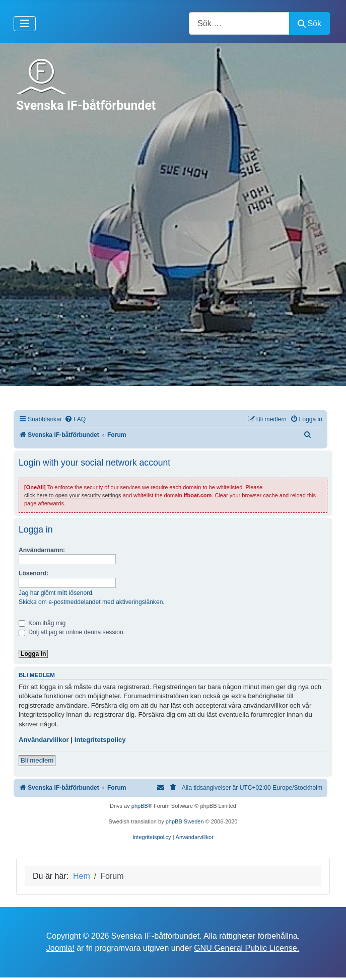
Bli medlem (37, 760)
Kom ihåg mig (42, 623)
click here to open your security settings (73, 495)
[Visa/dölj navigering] (25, 24)
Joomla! (60, 948)
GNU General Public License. (247, 948)
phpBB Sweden (185, 821)
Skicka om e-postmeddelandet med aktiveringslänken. (92, 602)
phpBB (140, 806)
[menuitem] (75, 420)
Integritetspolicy (100, 740)
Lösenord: (33, 573)
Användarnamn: (42, 550)
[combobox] (239, 23)
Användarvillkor (44, 740)
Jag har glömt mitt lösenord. (56, 593)
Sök (309, 23)
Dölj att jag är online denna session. (72, 632)
